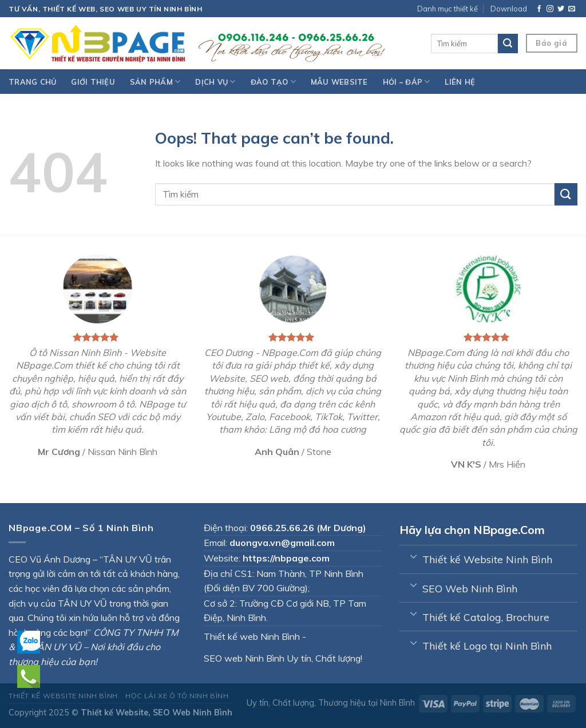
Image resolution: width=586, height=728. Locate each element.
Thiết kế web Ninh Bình (252, 636)
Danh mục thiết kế (448, 9)
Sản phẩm (155, 82)
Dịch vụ (215, 82)
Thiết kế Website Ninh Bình (63, 696)
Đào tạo (273, 82)
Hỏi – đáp (407, 82)
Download (509, 9)
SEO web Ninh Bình (244, 658)
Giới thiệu (93, 82)
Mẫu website (339, 82)
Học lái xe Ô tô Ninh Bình (177, 696)
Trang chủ (32, 82)
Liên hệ (460, 82)
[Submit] (566, 194)
